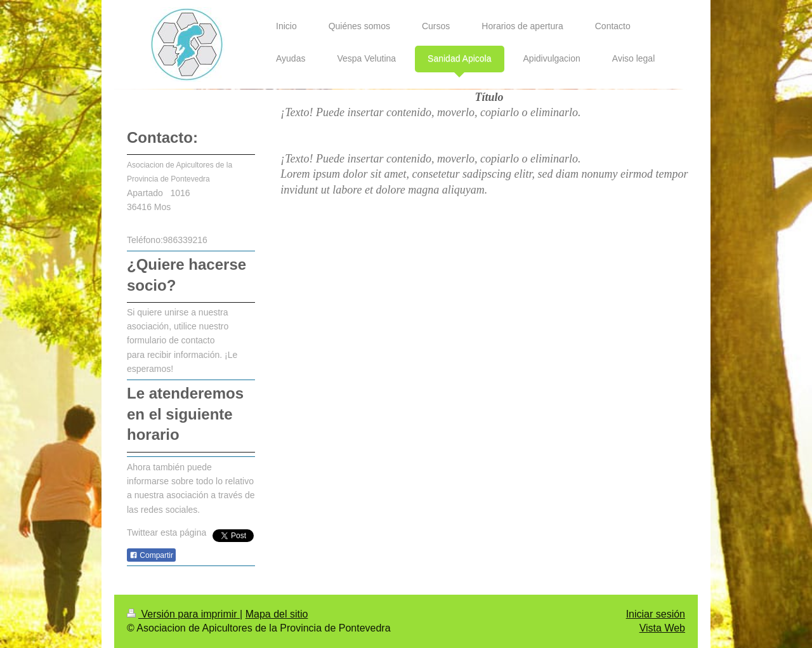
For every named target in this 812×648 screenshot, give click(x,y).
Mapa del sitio (277, 614)
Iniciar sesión (656, 614)
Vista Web (662, 628)
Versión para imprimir (183, 614)
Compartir (151, 555)
